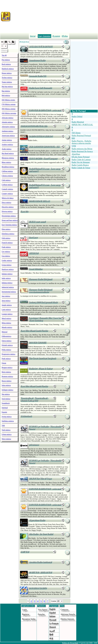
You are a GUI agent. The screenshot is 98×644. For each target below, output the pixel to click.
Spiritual (5, 408)
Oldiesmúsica (6, 336)
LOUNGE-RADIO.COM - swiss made (45, 110)
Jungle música (7, 305)
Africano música (7, 118)
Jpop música (6, 301)
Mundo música (7, 327)
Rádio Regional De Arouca (82, 151)
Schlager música (7, 390)
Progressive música (8, 354)
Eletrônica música (8, 234)
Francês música (7, 243)
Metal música (6, 318)
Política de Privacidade (70, 643)
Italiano (52, 616)
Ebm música (6, 229)
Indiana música (7, 283)
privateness (34, 444)
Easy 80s (24, 211)
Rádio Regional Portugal (81, 136)
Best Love (33, 237)
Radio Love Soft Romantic (40, 88)
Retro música (6, 372)
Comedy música (7, 189)
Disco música (6, 203)
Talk (3, 426)
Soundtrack (6, 403)
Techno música (7, 78)
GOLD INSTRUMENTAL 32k (34, 126)
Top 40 (4, 55)
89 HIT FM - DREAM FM (40, 572)
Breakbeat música (8, 167)
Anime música (7, 140)
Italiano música (7, 274)
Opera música (7, 341)
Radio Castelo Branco (80, 165)
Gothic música (7, 260)
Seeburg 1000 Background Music (43, 302)
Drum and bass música (10, 220)
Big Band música (8, 153)
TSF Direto (76, 133)
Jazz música (6, 296)
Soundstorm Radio (37, 60)
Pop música (6, 60)
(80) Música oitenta (9, 109)
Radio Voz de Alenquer (81, 162)
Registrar (26, 614)
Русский (53, 620)
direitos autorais (67, 619)
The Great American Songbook (42, 358)
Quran (4, 363)
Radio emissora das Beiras (82, 149)
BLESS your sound (37, 221)
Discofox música (8, 207)
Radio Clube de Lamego (81, 160)
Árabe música (7, 149)
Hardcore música (8, 269)
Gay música (6, 252)
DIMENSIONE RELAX (39, 201)
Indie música (6, 278)
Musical (5, 332)
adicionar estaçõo (68, 614)
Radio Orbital (77, 117)
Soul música (6, 399)
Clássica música (7, 176)
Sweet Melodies (35, 269)
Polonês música (7, 345)
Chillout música (7, 171)
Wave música (6, 439)
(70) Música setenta (9, 104)
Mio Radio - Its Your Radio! (41, 534)
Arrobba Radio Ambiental (40, 562)
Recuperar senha (29, 619)
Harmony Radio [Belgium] (40, 279)
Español (53, 613)
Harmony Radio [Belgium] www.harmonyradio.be (40, 291)
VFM (74, 146)
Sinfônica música (8, 421)
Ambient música (7, 131)
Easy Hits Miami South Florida (34, 330)
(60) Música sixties (8, 100)
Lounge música (7, 314)
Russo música (7, 381)
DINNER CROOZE (37, 342)
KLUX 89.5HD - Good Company (43, 158)
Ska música (6, 394)
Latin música (6, 310)
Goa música (6, 256)
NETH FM (34, 253)
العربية (52, 631)
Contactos (64, 610)
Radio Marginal (78, 122)
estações (41, 614)
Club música (6, 180)
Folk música (6, 238)
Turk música (6, 430)
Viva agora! (43, 610)
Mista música (6, 323)
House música (7, 73)
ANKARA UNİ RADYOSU (41, 46)
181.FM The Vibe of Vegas (40, 478)
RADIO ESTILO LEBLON (41, 136)
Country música (7, 194)
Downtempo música (9, 216)
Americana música (8, 136)
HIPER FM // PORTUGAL (82, 125)
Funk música (6, 247)
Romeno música (7, 376)
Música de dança (8, 198)
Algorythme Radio (37, 520)
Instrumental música (9, 292)
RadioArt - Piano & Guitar (41, 368)
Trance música (7, 82)
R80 (73, 138)
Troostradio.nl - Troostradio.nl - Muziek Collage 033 (34, 399)
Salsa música (6, 385)
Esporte (4, 412)
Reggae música (7, 368)
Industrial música (8, 287)
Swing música (7, 417)
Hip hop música (7, 87)
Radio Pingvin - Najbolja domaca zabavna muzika (81, 142)
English (52, 609)
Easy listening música (9, 225)
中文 (51, 638)
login (24, 610)
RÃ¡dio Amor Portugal (81, 157)
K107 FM (25, 552)
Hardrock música (8, 69)
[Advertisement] (55, 16)
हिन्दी (51, 635)
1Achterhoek (26, 416)
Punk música (6, 359)
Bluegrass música (8, 158)
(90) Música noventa (9, 113)
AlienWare (76, 154)
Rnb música (6, 95)
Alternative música (8, 127)
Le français (54, 623)
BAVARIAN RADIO (38, 588)
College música (7, 185)
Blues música (6, 162)
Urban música (7, 434)
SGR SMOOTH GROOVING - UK (44, 146)
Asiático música (7, 145)
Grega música (7, 265)
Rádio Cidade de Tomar (81, 168)
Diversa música (7, 211)
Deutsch (53, 627)
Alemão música (7, 122)
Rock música (6, 64)
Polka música (6, 350)
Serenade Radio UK (37, 76)
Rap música (6, 91)
